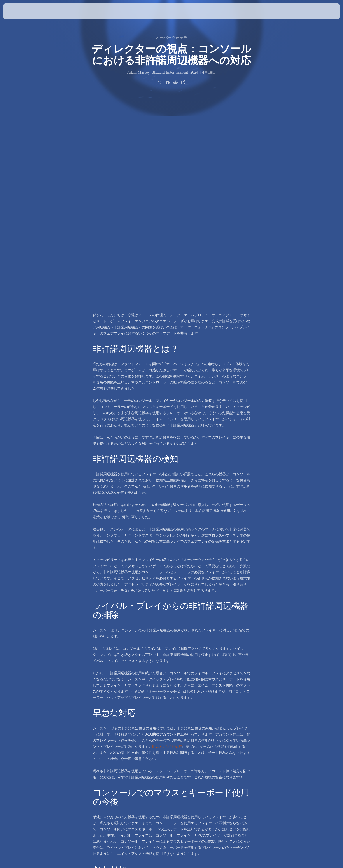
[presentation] (20, 11)
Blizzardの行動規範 (167, 541)
